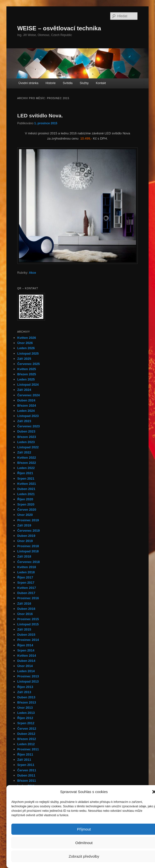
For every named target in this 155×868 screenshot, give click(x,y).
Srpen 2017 (26, 583)
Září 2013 (24, 692)
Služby (84, 83)
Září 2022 (24, 452)
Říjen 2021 (25, 473)
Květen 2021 (27, 484)
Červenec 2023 (29, 426)
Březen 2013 (27, 702)
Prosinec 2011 (28, 749)
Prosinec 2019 (28, 520)
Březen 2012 (27, 739)
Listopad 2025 (28, 353)
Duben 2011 (26, 775)
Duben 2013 (26, 697)
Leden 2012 (26, 744)
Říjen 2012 (25, 718)
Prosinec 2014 (28, 640)
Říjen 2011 (25, 754)
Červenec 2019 (29, 531)
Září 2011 (24, 760)
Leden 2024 (26, 411)
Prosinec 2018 (28, 546)
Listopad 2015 (28, 624)
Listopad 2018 (28, 551)
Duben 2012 (26, 734)
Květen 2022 (27, 458)
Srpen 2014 (26, 650)
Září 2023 (24, 421)
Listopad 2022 (28, 447)
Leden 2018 (26, 572)
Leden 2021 (26, 494)
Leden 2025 (26, 379)
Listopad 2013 (28, 681)
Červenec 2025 (29, 364)
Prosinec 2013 (28, 676)
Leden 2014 (26, 671)
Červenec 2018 (29, 562)
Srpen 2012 (26, 723)
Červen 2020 (27, 510)
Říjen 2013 (25, 687)
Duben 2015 (26, 635)
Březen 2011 (27, 781)
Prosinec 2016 (28, 598)
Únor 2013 (25, 708)
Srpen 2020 (26, 504)
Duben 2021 (26, 489)
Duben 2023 (26, 431)
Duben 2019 (26, 536)
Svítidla (68, 83)
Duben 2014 (26, 661)
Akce (33, 273)
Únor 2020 (25, 515)
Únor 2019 (25, 541)
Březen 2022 (27, 463)
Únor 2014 (25, 666)
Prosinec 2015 (28, 619)
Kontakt (101, 83)
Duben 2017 (26, 593)
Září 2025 (24, 359)
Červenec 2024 (29, 395)
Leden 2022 (26, 468)
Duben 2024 (26, 400)
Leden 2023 (26, 442)
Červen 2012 (27, 729)
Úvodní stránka (28, 83)
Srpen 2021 (26, 479)
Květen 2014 (27, 656)
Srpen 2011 (26, 765)
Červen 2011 (27, 770)
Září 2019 (24, 525)
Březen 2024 (27, 406)
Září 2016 (24, 604)
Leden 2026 (26, 348)
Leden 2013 (26, 713)
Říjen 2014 (25, 645)
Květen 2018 (27, 567)
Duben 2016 (26, 609)
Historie (51, 83)
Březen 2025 (27, 374)
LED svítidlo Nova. (40, 116)
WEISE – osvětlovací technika (59, 28)
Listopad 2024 (28, 385)
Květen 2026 (27, 338)
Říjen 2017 (25, 577)
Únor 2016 (25, 614)
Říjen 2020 (25, 499)
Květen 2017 (27, 588)
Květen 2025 (27, 369)
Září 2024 (24, 390)
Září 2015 (24, 629)
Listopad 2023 (28, 416)
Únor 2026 (25, 343)
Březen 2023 (27, 437)
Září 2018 (24, 556)
